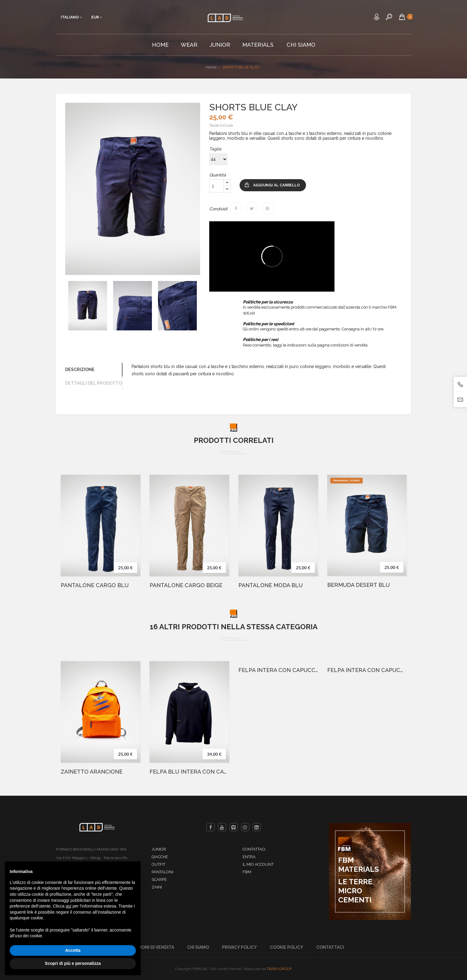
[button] (402, 17)
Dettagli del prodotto (94, 383)
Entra (249, 857)
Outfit (158, 864)
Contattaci (254, 849)
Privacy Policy (239, 947)
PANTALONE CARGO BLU (95, 585)
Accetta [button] (73, 950)
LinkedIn (257, 827)
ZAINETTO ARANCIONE (92, 772)
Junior (159, 849)
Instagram (245, 827)
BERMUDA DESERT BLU (358, 585)
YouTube (222, 827)
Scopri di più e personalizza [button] (73, 963)
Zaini (157, 887)
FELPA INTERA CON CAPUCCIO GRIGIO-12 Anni (367, 670)
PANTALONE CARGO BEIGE (186, 585)
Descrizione (80, 370)
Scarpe (159, 880)
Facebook (211, 827)
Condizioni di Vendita (149, 947)
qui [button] (68, 906)
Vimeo (234, 827)
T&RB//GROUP (279, 969)
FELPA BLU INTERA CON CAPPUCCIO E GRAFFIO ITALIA (189, 772)
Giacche (160, 857)
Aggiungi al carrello (277, 185)
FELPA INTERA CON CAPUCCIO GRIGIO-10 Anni (278, 670)
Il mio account (258, 864)
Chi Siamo (198, 947)
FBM (247, 872)
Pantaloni (162, 872)
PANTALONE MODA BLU (270, 585)
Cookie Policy (287, 947)
